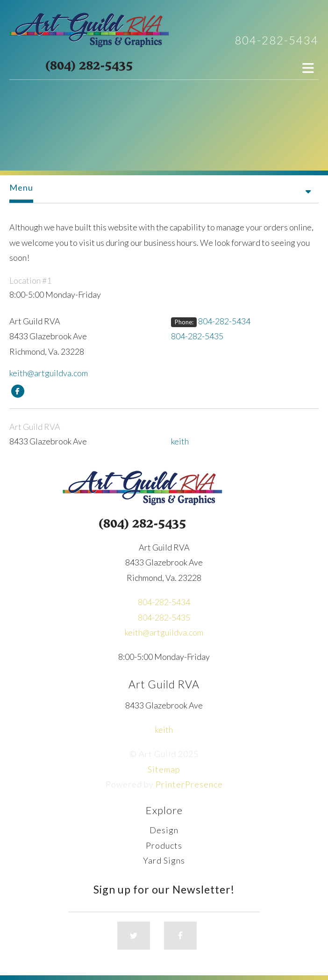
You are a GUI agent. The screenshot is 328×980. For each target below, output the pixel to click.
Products (164, 845)
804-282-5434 (277, 40)
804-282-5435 (197, 336)
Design (164, 830)
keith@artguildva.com (49, 373)
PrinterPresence (189, 784)
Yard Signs (164, 860)
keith (180, 441)
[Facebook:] (18, 390)
